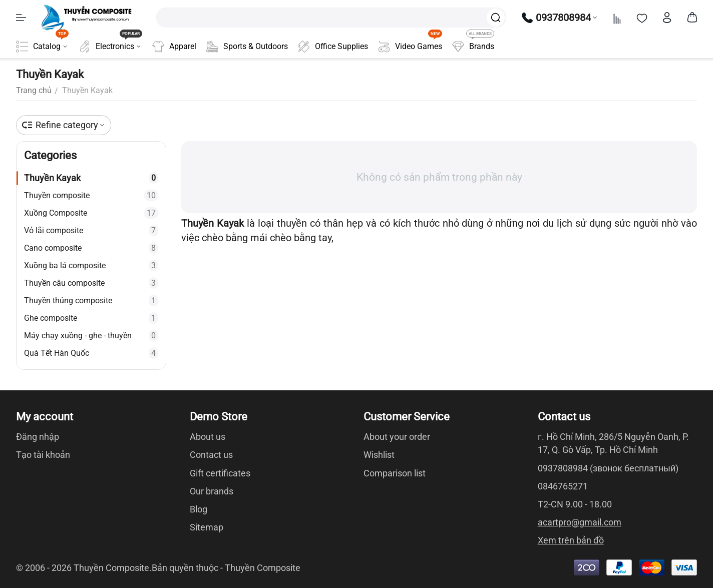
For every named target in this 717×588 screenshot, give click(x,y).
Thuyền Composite (263, 568)
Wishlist (379, 455)
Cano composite (91, 248)
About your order (397, 437)
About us (208, 437)
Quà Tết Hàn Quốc (91, 353)
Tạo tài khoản (43, 455)
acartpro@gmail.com (580, 522)
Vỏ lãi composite (91, 230)
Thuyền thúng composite (91, 301)
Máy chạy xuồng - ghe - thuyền (91, 336)
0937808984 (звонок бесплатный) (608, 468)
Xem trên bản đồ (571, 540)
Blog (199, 509)
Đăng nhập (38, 437)
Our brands (212, 491)
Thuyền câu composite (91, 283)
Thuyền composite (91, 195)
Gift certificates (220, 473)
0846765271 (563, 486)
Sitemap (207, 527)
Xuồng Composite (91, 213)
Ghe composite (91, 318)
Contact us (211, 455)
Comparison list (395, 473)
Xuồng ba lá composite (91, 265)
